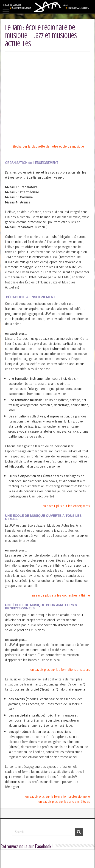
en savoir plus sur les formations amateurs (60, 606)
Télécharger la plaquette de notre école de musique (47, 82)
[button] (47, 270)
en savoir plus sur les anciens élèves (64, 738)
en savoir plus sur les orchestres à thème (61, 531)
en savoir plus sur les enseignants (66, 442)
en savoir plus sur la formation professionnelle (58, 732)
